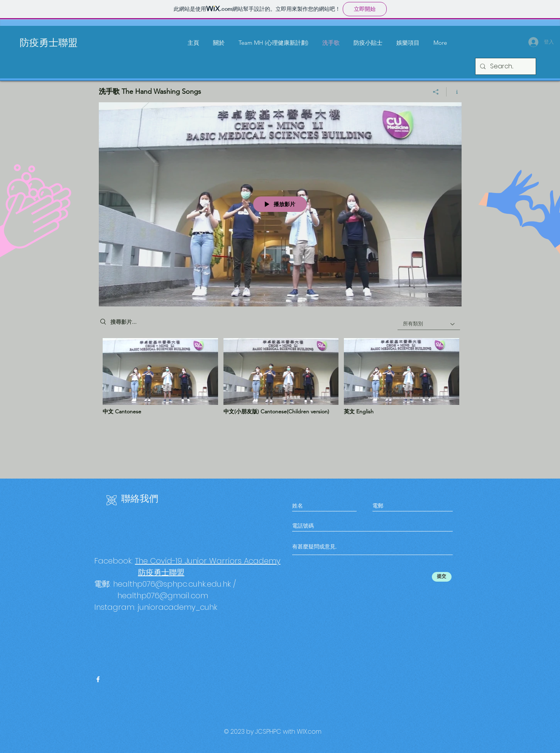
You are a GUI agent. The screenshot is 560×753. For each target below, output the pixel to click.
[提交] (442, 577)
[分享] (436, 92)
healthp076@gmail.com (163, 596)
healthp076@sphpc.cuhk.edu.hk (172, 584)
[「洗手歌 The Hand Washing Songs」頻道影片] (280, 379)
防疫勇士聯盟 (49, 41)
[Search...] (505, 66)
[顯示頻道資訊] (454, 92)
